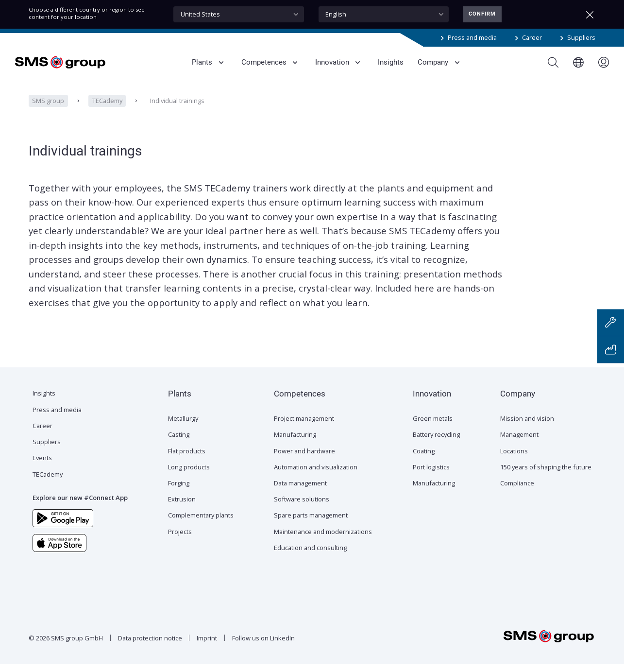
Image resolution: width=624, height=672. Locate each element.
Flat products (187, 459)
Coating (424, 459)
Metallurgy (183, 427)
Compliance (517, 491)
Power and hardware (304, 459)
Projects (180, 540)
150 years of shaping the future (546, 475)
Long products (189, 475)
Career (532, 37)
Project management (304, 427)
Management (519, 443)
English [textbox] (336, 14)
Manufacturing (295, 443)
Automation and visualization (316, 475)
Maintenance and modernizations (323, 540)
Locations (514, 459)
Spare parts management (311, 523)
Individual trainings (177, 109)
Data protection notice (150, 646)
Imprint (207, 646)
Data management (300, 491)
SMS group (48, 109)
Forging (179, 491)
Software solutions (302, 507)
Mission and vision (527, 427)
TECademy (107, 109)
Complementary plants (201, 523)
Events (42, 466)
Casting (179, 443)
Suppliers (581, 37)
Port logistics (431, 475)
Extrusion (182, 507)
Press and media (472, 37)
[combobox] (239, 14)
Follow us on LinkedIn (263, 646)
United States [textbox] (200, 14)
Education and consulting (310, 556)
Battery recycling (436, 443)
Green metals (433, 427)
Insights (44, 401)
